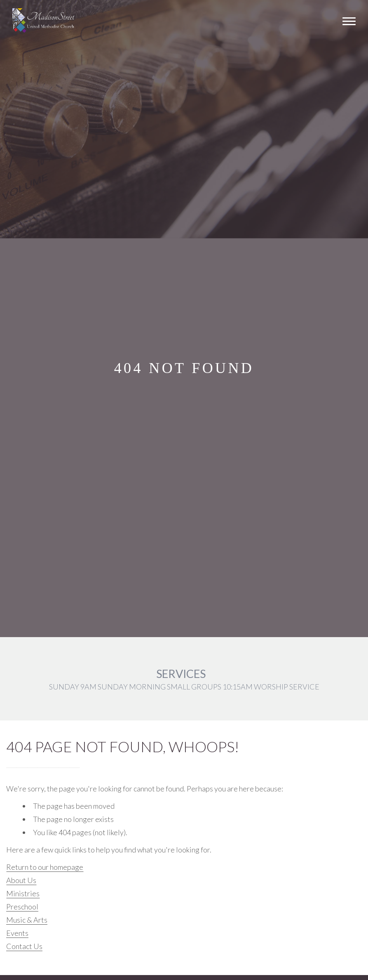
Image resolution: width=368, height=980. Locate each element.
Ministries (23, 893)
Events (17, 933)
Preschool (22, 907)
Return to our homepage (45, 867)
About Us (21, 880)
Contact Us (24, 946)
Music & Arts (27, 920)
